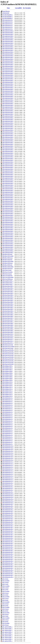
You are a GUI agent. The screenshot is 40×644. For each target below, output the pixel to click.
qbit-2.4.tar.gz (5, 604)
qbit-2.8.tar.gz (5, 625)
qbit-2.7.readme (6, 618)
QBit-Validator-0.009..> (8, 377)
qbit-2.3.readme (6, 597)
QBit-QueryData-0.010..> (8, 334)
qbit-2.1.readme (6, 586)
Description (28, 8)
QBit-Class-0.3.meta (7, 270)
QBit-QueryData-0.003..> (8, 297)
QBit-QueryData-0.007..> (8, 318)
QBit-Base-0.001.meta (7, 254)
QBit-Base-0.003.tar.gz (7, 268)
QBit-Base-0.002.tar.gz (7, 263)
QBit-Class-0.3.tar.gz (7, 274)
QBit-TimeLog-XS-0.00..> (8, 350)
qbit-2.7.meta (5, 616)
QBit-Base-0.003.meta (7, 265)
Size (24, 8)
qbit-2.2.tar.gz (5, 593)
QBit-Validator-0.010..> (8, 382)
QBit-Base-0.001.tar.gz (7, 258)
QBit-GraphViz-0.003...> (8, 281)
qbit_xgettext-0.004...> (7, 627)
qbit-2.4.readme (6, 602)
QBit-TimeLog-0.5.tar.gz (8, 348)
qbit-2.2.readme (6, 591)
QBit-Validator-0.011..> (8, 387)
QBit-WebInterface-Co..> (8, 462)
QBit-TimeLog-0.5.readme (8, 346)
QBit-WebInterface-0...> (8, 398)
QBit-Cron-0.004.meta (7, 276)
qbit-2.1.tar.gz (5, 588)
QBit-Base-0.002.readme (8, 261)
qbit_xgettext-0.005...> (7, 632)
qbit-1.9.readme (6, 581)
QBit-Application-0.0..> (8, 20)
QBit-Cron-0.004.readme (8, 277)
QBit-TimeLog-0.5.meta (8, 345)
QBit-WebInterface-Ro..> (8, 526)
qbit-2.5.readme (6, 607)
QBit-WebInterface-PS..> (8, 504)
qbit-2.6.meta (5, 611)
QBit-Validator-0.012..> (8, 393)
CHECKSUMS (6, 13)
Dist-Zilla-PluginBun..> (8, 15)
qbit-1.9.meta (5, 579)
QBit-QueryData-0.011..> (8, 339)
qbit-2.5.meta (5, 605)
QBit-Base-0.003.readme (8, 267)
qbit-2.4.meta (5, 600)
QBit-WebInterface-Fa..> (8, 483)
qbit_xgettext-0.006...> (7, 637)
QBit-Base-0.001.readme (8, 256)
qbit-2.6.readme (6, 613)
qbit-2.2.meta (5, 590)
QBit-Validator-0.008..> (8, 371)
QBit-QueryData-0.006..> (8, 313)
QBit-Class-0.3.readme (7, 272)
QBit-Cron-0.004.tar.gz (8, 279)
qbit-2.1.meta (5, 584)
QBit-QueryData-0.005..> (8, 307)
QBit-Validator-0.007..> (8, 366)
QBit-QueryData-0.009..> (8, 329)
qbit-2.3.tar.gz (5, 598)
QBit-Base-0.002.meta (7, 260)
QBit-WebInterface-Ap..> (8, 446)
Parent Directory (6, 11)
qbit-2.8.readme (6, 623)
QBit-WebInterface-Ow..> (8, 494)
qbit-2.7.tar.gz (5, 620)
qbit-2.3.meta (5, 595)
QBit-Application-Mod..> (8, 31)
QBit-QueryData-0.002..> (8, 292)
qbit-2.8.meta (5, 621)
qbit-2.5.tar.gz (5, 609)
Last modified (18, 8)
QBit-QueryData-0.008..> (8, 323)
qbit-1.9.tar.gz (5, 582)
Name (8, 8)
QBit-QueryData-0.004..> (8, 302)
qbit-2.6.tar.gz (5, 614)
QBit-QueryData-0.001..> (8, 286)
